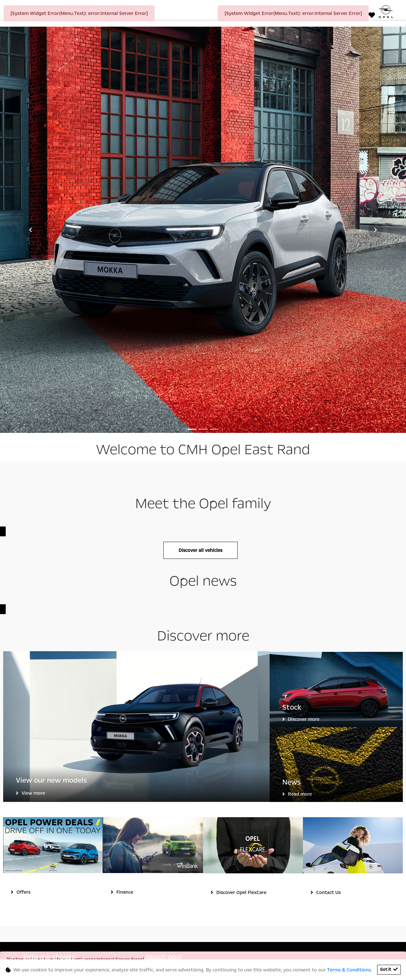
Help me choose (49, 724)
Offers (23, 659)
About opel (164, 724)
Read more (300, 560)
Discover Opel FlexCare (241, 659)
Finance (125, 659)
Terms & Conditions (198, 950)
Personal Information (134, 950)
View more (33, 559)
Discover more (304, 485)
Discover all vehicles (200, 317)
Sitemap (263, 950)
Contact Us (328, 659)
